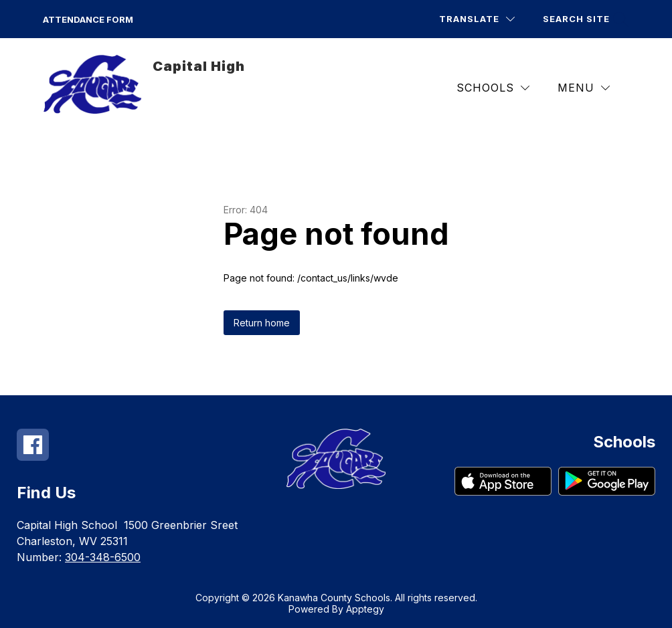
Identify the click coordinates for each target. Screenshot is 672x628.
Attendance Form (88, 19)
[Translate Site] (477, 19)
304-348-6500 (103, 557)
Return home (262, 323)
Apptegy (365, 609)
